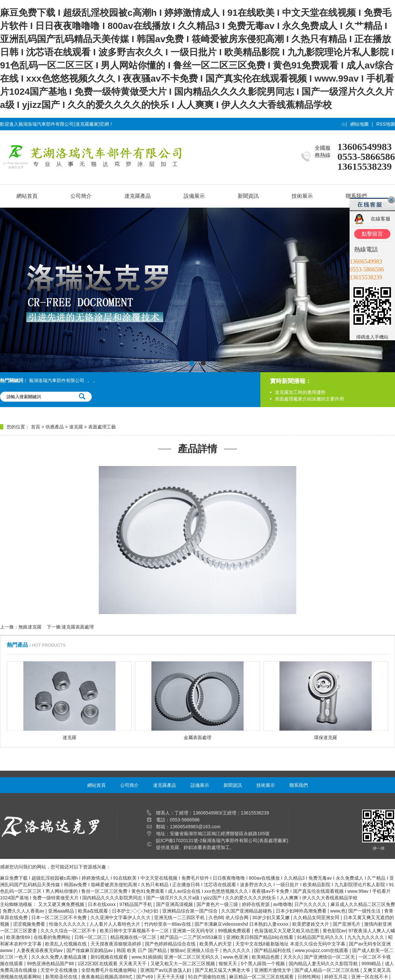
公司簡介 (81, 196)
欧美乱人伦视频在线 (66, 944)
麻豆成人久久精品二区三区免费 (363, 904)
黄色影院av (334, 931)
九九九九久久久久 (366, 937)
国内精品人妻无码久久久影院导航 (324, 964)
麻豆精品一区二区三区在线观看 (262, 977)
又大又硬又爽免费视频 (62, 904)
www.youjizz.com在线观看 (322, 950)
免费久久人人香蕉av (24, 911)
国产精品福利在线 (273, 950)
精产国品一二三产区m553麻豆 (192, 937)
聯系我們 (299, 785)
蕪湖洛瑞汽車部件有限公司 (57, 380)
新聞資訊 (248, 196)
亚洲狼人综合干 (203, 950)
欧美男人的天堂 (216, 944)
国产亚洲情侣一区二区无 (330, 957)
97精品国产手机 (136, 904)
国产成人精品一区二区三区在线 (328, 970)
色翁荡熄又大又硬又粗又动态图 (287, 931)
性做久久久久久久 (68, 924)
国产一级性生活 (365, 911)
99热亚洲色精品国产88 (51, 964)
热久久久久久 (237, 950)
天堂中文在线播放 (60, 970)
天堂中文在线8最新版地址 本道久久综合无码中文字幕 (291, 944)
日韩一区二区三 (91, 937)
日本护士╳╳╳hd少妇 (136, 911)
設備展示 (194, 196)
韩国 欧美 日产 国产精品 (142, 950)
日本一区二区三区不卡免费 (60, 917)
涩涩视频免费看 (30, 924)
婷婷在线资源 (256, 904)
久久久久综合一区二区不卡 (69, 931)
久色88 (216, 917)
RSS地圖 (386, 124)
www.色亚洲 (236, 957)
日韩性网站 (310, 977)
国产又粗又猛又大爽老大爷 (223, 970)
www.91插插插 (147, 957)
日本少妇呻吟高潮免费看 (302, 911)
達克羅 (76, 427)
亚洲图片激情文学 (273, 970)
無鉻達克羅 (30, 627)
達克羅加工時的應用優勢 (300, 392)
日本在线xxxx (102, 904)
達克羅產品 (138, 196)
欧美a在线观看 (94, 911)
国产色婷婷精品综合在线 (171, 944)
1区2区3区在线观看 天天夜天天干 (113, 964)
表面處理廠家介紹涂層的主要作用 (309, 399)
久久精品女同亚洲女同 (317, 917)
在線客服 (381, 219)
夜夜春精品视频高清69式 (107, 977)
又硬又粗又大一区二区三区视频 (183, 964)
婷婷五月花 (336, 977)
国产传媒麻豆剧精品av (90, 950)
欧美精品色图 (266, 957)
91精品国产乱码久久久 (321, 937)
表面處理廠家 (273, 840)
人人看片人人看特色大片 (116, 924)
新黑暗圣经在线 (62, 977)
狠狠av (177, 950)
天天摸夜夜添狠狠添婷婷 (117, 944)
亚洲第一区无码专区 (194, 931)
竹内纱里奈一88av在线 (168, 924)
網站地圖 (359, 124)
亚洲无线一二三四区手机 (180, 917)
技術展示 (302, 196)
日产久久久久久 (311, 904)
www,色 (338, 911)
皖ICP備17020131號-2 (179, 840)
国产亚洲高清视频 (175, 904)
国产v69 (145, 977)
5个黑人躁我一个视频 (264, 964)
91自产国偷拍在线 (207, 977)
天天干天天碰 (171, 977)
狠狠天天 (228, 964)
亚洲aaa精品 (62, 911)
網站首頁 (27, 196)
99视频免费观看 (235, 931)
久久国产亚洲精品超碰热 (247, 911)
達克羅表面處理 (78, 627)
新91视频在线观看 (110, 957)
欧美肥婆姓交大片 (311, 924)
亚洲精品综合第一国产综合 (191, 911)
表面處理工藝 (102, 427)
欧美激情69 (19, 937)
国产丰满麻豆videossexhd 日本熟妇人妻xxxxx (242, 924)
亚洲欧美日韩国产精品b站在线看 (260, 937)
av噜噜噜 (283, 904)
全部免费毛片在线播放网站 (110, 970)
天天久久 (292, 957)
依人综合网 (238, 917)
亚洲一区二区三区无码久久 (192, 957)
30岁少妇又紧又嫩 (271, 917)
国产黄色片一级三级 (218, 904)
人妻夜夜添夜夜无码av (40, 950)
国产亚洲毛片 (347, 924)
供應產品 (55, 427)
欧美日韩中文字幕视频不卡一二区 (135, 931)
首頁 (36, 427)
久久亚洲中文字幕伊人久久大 (121, 917)
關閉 (391, 200)
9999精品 (372, 964)
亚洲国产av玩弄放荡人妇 (166, 970)
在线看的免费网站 (53, 937)
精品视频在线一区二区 (134, 937)
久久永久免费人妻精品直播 (60, 957)
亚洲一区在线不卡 (370, 977)
